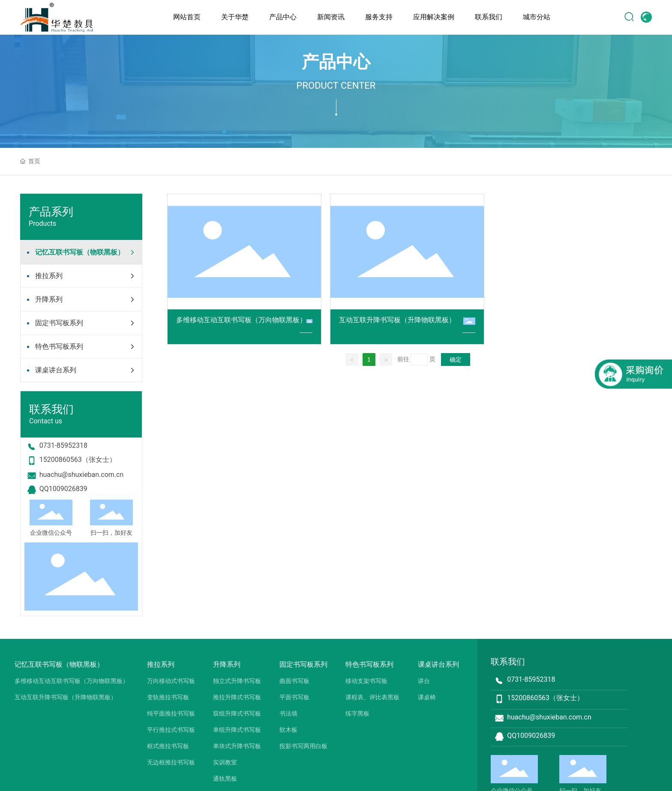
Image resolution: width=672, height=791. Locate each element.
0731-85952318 (63, 445)
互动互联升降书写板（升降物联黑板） (397, 320)
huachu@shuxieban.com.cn (82, 475)
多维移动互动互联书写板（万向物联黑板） (241, 320)
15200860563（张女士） (78, 460)
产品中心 (336, 62)
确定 (456, 360)
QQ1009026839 (63, 489)
